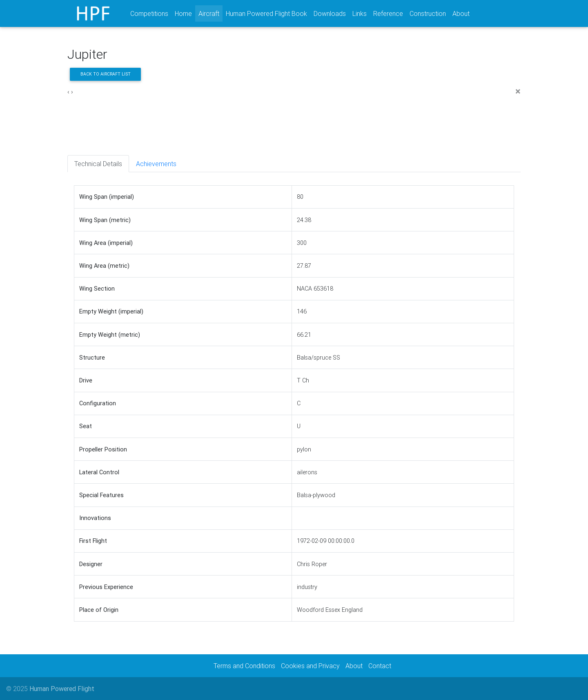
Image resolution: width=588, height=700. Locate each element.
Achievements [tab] (156, 164)
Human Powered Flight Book (266, 13)
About (461, 13)
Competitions (149, 13)
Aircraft (210, 13)
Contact (380, 666)
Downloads (330, 13)
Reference (388, 13)
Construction (428, 13)
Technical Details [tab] (98, 164)
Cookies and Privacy (310, 666)
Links (360, 13)
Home (183, 13)
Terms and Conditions (244, 666)
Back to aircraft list (106, 74)
